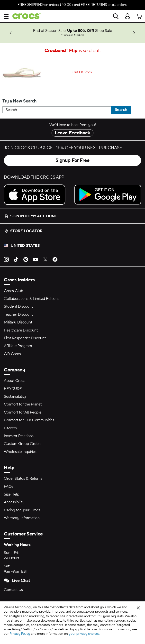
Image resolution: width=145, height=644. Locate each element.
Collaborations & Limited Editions (32, 299)
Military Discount (18, 322)
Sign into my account (31, 216)
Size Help (12, 494)
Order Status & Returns (23, 478)
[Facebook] (55, 259)
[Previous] (11, 33)
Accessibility (14, 502)
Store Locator (23, 231)
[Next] (134, 33)
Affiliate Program (18, 346)
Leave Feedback (72, 133)
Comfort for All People (23, 412)
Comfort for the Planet (23, 404)
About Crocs (15, 381)
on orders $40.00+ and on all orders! (72, 5)
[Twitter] (45, 259)
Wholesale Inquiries (20, 452)
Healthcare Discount (21, 330)
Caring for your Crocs (22, 510)
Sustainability (15, 396)
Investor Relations (19, 436)
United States (25, 246)
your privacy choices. (84, 634)
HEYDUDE (13, 389)
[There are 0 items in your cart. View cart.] (139, 16)
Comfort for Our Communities (29, 420)
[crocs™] (25, 16)
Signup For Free (72, 160)
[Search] (116, 16)
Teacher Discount (18, 314)
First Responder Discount (25, 338)
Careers (10, 428)
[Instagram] (6, 259)
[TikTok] (16, 259)
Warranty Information (22, 518)
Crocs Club (14, 291)
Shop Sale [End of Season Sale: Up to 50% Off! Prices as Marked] (104, 31)
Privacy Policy (20, 634)
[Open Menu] (6, 16)
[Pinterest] (26, 259)
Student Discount (18, 306)
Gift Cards (12, 354)
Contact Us (13, 590)
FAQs (9, 487)
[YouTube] (36, 259)
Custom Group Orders (23, 444)
